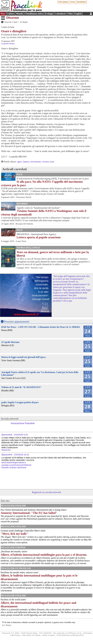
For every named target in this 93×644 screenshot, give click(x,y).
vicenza (45, 162)
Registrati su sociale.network (47, 492)
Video (70, 14)
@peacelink (7, 435)
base (52, 162)
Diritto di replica (49, 635)
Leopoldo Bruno (8, 44)
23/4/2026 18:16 (21, 455)
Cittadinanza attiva (34, 14)
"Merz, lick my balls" (14, 534)
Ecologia (49, 14)
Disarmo (13, 18)
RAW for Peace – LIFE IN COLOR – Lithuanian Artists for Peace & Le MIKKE (41, 327)
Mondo (19, 14)
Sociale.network (10, 419)
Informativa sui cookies (31, 635)
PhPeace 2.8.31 (75, 633)
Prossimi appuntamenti (17, 322)
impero (26, 162)
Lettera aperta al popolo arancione (39, 237)
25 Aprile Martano (10, 342)
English (78, 14)
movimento (36, 162)
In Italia (24, 22)
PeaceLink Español (14, 547)
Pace (3, 14)
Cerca (72, 2)
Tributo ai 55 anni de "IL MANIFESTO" (21, 387)
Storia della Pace (28, 248)
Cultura (11, 14)
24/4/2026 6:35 (21, 435)
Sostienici (81, 2)
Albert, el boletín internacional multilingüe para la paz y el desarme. (44, 555)
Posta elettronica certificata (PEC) (70, 635)
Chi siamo (63, 2)
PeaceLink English (13, 506)
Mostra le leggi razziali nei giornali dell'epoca (23, 357)
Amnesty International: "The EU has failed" (29, 513)
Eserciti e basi (11, 22)
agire (19, 162)
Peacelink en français (16, 568)
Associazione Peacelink (23, 423)
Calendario (60, 14)
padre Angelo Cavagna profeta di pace (20, 402)
